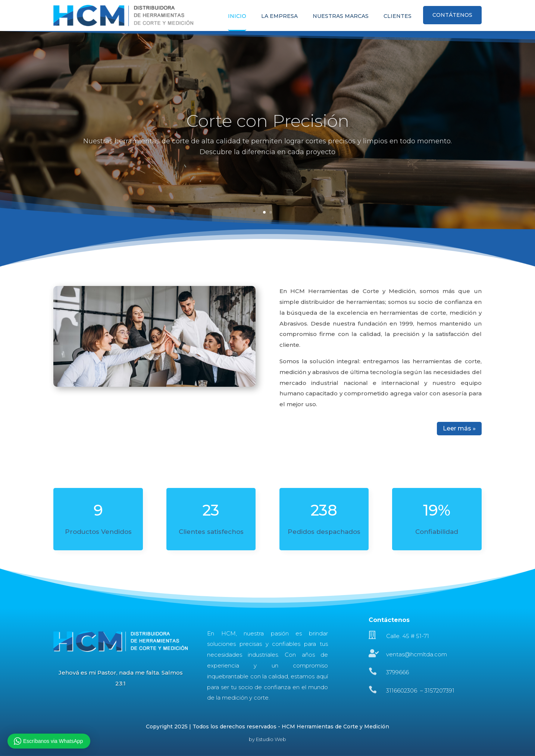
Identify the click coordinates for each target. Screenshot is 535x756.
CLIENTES (398, 16)
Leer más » (459, 428)
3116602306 (402, 690)
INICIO (237, 16)
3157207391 (439, 690)
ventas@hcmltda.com (417, 654)
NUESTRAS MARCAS (341, 16)
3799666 (398, 672)
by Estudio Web (267, 739)
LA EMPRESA (279, 16)
